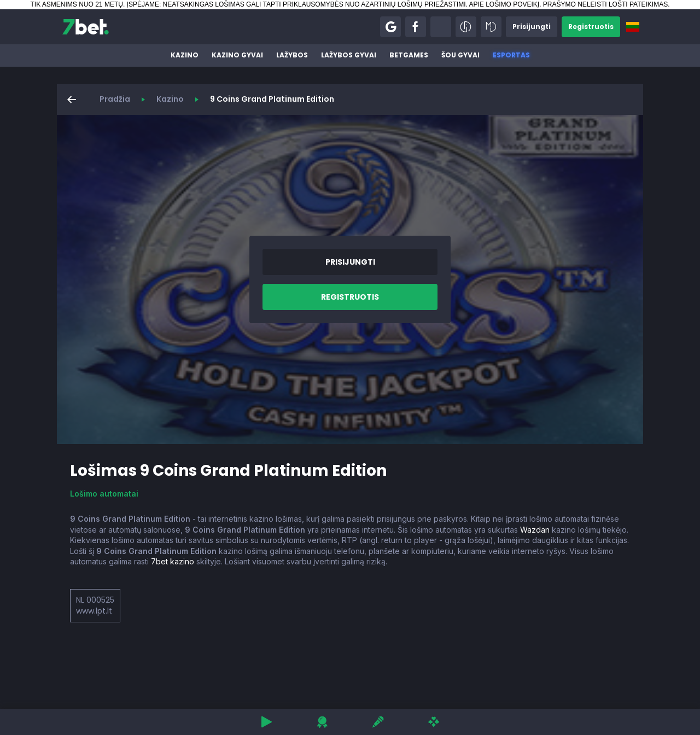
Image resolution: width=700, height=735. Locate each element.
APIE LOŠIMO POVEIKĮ (504, 4)
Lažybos (292, 55)
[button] (390, 27)
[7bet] (86, 27)
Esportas (511, 55)
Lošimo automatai (104, 494)
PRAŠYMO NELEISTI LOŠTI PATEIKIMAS (605, 4)
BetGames (409, 55)
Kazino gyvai (237, 55)
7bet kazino (173, 561)
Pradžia (115, 99)
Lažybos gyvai (349, 55)
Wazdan (535, 530)
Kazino (185, 55)
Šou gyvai (460, 55)
